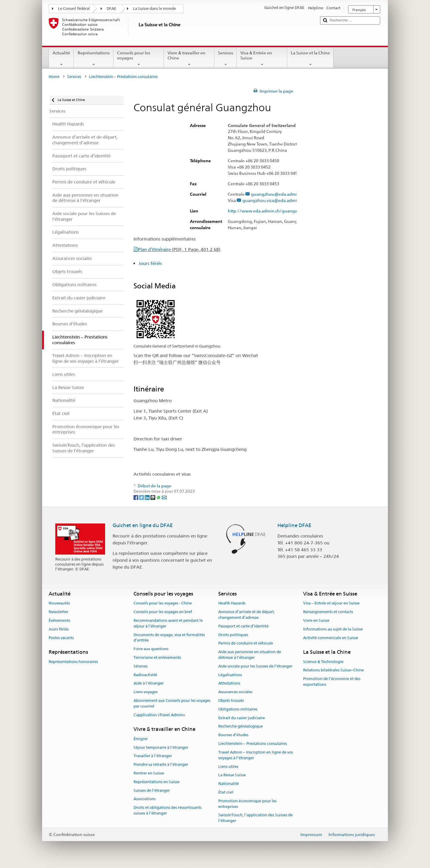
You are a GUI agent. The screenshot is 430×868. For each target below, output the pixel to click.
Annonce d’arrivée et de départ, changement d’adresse (247, 615)
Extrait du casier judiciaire (242, 718)
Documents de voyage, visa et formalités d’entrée (169, 638)
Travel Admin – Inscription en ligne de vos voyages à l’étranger (256, 755)
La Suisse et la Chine (310, 59)
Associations (145, 799)
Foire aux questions (151, 649)
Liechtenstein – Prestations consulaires (253, 744)
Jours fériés (150, 263)
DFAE (111, 9)
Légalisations (230, 675)
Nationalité (229, 784)
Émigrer (141, 739)
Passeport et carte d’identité (243, 626)
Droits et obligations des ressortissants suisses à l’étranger (168, 810)
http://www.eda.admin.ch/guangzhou (269, 211)
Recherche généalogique (241, 727)
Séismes (140, 666)
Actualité (61, 59)
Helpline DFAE (294, 525)
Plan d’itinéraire (179, 249)
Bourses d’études (233, 735)
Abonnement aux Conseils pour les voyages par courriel (172, 703)
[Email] (164, 497)
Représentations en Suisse (156, 782)
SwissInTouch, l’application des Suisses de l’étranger (255, 818)
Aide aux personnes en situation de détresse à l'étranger (250, 655)
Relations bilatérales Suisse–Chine (333, 670)
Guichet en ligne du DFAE (143, 525)
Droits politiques (233, 635)
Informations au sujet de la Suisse (333, 629)
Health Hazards (232, 603)
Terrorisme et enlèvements (157, 657)
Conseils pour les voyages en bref (163, 612)
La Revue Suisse (232, 775)
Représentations (93, 59)
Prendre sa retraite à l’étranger (161, 764)
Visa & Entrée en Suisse (262, 59)
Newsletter (59, 612)
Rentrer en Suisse (149, 773)
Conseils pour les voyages (139, 59)
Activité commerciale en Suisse (331, 638)
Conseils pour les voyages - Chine (163, 603)
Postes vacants (61, 638)
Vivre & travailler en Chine (189, 59)
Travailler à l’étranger (153, 756)
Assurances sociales (235, 692)
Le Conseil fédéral (74, 9)
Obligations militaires (238, 709)
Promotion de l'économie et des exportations (332, 682)
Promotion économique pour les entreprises (247, 804)
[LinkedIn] (148, 497)
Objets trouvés (231, 701)
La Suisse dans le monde (154, 9)
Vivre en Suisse (316, 620)
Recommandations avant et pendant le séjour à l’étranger (168, 623)
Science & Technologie (323, 662)
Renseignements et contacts (328, 612)
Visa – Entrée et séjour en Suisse (331, 603)
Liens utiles (228, 767)
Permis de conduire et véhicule (246, 643)
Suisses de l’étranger (152, 790)
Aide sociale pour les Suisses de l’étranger (255, 666)
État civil (226, 792)
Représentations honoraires (73, 662)
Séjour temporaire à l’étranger (161, 747)
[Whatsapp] (159, 497)
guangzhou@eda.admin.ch (278, 194)
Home (54, 77)
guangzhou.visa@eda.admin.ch (274, 201)
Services (226, 59)
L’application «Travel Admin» (159, 715)
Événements (59, 620)
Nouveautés (59, 603)
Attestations (229, 683)
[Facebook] (136, 497)
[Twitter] (142, 497)
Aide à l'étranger (149, 683)
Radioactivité (145, 675)
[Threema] (153, 497)
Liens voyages (146, 692)
